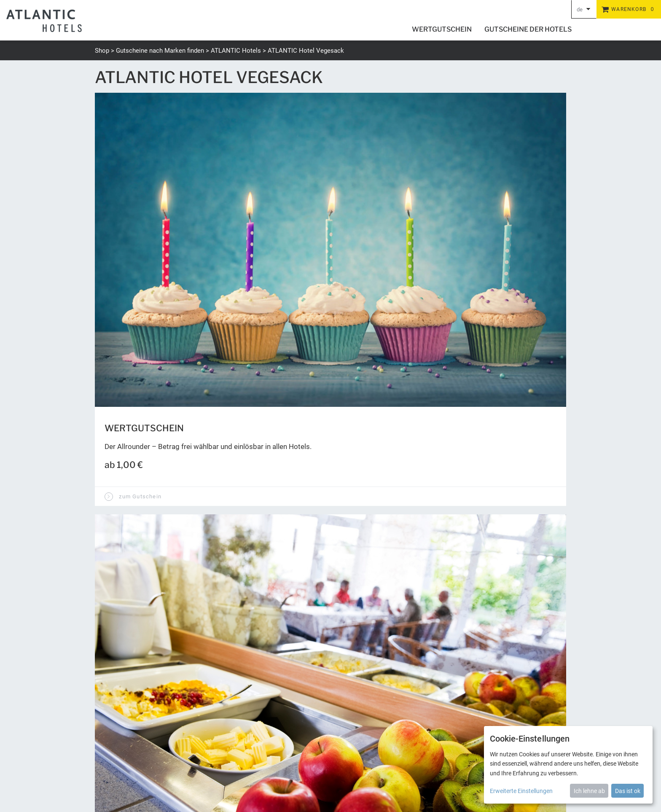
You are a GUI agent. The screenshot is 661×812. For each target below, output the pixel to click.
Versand (436, 761)
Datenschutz (469, 761)
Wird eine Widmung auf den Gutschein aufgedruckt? (197, 377)
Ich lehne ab (589, 791)
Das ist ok (628, 791)
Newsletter (360, 761)
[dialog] (568, 765)
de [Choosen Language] (580, 9)
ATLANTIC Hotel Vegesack (306, 51)
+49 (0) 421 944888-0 (124, 732)
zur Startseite (127, 494)
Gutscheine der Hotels (528, 29)
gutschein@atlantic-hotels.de (136, 742)
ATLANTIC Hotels (236, 51)
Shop (102, 51)
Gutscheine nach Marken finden (160, 51)
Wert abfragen (373, 600)
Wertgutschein (442, 29)
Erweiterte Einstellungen (521, 791)
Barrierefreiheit (400, 761)
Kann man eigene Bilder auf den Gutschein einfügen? (198, 405)
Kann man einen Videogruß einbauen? (171, 433)
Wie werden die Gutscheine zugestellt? (173, 462)
